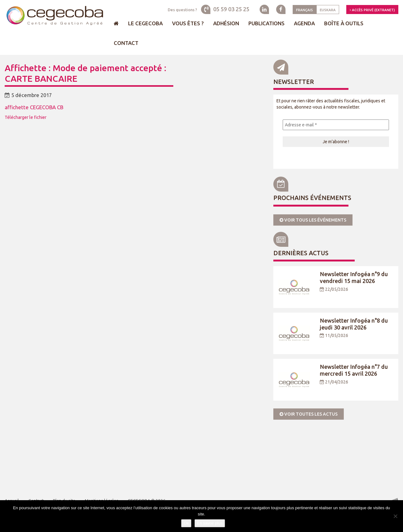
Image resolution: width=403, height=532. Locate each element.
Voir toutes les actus (309, 414)
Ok (186, 523)
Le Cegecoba (145, 23)
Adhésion (226, 23)
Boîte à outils (344, 23)
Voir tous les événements (313, 220)
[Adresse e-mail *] (336, 125)
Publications (266, 23)
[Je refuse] (395, 516)
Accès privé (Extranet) (372, 10)
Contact (126, 43)
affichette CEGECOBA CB (34, 107)
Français (305, 10)
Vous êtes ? (188, 23)
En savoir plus (210, 523)
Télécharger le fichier (26, 117)
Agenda (304, 23)
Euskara (328, 10)
